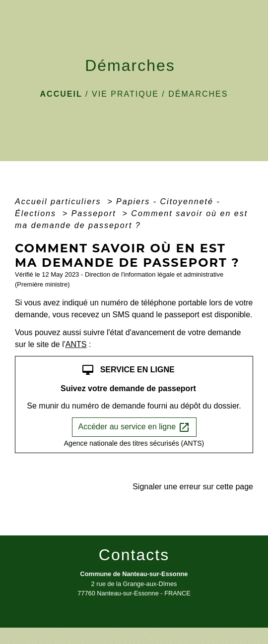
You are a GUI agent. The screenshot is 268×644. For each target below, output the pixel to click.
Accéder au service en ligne (134, 427)
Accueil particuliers (60, 202)
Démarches (198, 94)
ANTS (76, 344)
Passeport (95, 213)
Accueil (61, 94)
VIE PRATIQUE (125, 94)
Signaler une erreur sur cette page (193, 487)
